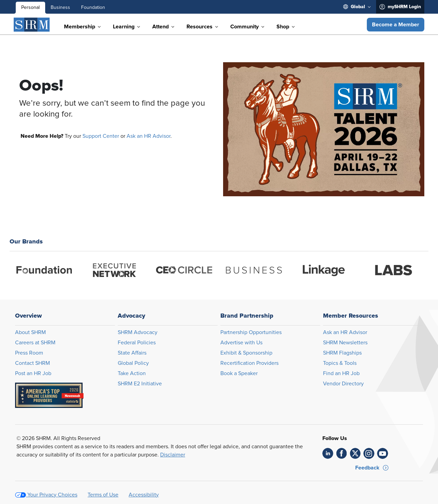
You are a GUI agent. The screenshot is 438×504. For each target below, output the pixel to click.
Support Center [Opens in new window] (101, 136)
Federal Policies (137, 343)
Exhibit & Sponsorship (246, 353)
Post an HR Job (33, 373)
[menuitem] (357, 7)
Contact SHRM (33, 363)
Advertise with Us (241, 343)
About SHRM (30, 332)
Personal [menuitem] (30, 8)
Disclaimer (173, 455)
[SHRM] (32, 25)
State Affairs (132, 353)
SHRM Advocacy (138, 332)
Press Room (29, 353)
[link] (328, 453)
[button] (396, 25)
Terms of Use (103, 495)
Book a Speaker (239, 373)
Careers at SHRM (35, 343)
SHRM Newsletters (345, 343)
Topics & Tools (340, 363)
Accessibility (144, 495)
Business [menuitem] (60, 8)
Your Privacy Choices (52, 495)
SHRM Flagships (342, 353)
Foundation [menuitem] (93, 8)
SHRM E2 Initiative (140, 384)
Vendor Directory (343, 384)
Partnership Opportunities (251, 332)
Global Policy (133, 363)
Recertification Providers (249, 363)
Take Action (132, 373)
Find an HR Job (341, 373)
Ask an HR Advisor (149, 136)
